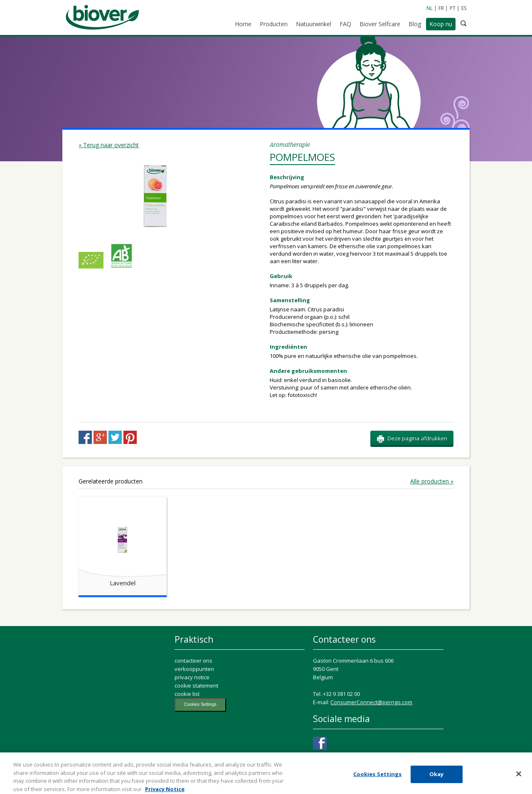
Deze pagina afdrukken (412, 439)
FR (441, 8)
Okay (437, 778)
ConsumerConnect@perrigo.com (371, 702)
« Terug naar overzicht (109, 145)
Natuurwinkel (314, 24)
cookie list (187, 694)
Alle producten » (432, 481)
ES (464, 8)
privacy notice (192, 677)
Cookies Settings (200, 704)
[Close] (519, 777)
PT (453, 8)
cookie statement (196, 686)
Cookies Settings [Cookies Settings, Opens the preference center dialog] (378, 778)
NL (430, 8)
